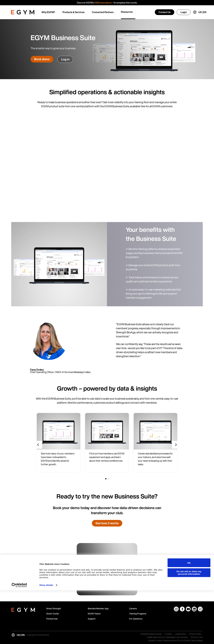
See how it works (107, 523)
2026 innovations (103, 3)
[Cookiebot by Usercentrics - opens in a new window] (19, 639)
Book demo (42, 59)
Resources (127, 12)
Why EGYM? (48, 12)
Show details (46, 639)
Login (184, 12)
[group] (59, 443)
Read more (93, 586)
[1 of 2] (106, 479)
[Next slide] (176, 445)
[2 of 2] (108, 479)
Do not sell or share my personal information (189, 626)
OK (189, 616)
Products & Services (74, 12)
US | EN (202, 12)
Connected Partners (103, 12)
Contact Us (165, 12)
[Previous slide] (38, 445)
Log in (65, 59)
